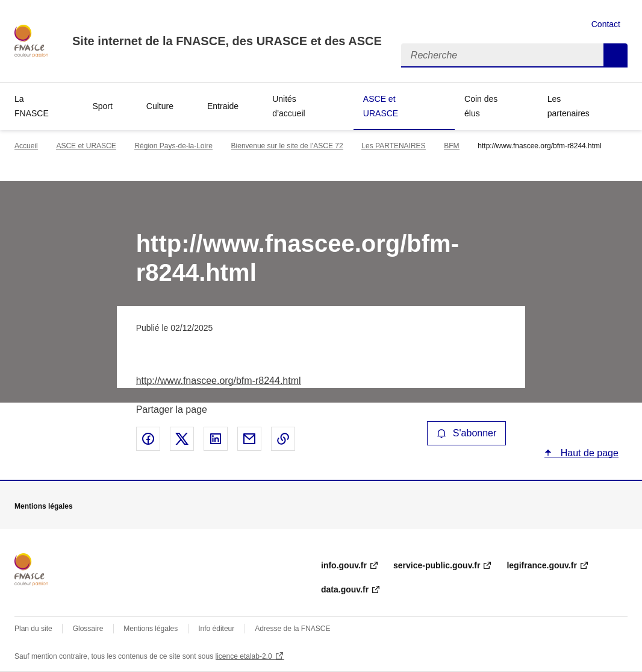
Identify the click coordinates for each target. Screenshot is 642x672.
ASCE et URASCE (381, 106)
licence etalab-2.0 (244, 656)
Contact (606, 24)
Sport (102, 106)
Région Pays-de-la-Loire (173, 146)
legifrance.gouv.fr (541, 565)
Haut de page (588, 453)
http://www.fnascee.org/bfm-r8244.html (219, 381)
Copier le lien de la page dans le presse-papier (283, 439)
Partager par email (249, 439)
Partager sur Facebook (148, 439)
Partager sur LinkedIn (216, 439)
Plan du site (33, 629)
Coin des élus (481, 106)
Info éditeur (216, 629)
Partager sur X (182, 439)
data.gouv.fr (345, 589)
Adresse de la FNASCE (292, 629)
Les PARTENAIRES (393, 146)
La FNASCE (32, 106)
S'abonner (467, 433)
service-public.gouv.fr (437, 565)
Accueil (26, 146)
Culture (160, 106)
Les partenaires (569, 106)
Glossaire (88, 629)
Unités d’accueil (288, 106)
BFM (451, 146)
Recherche (616, 55)
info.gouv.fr (344, 565)
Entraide (223, 106)
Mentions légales (151, 629)
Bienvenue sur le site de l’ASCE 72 (287, 146)
